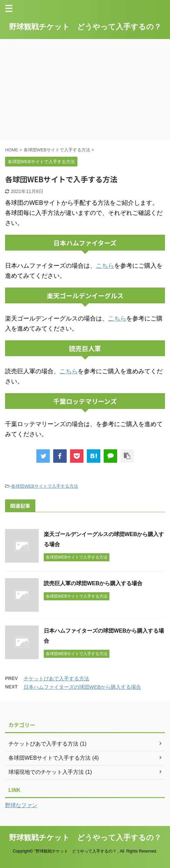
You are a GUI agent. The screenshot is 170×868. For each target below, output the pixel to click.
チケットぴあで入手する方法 (56, 678)
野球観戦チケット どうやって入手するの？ (85, 27)
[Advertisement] (85, 89)
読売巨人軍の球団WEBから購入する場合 (93, 583)
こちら (105, 266)
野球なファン (21, 805)
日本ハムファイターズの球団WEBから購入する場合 (82, 687)
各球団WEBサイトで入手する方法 (45, 486)
